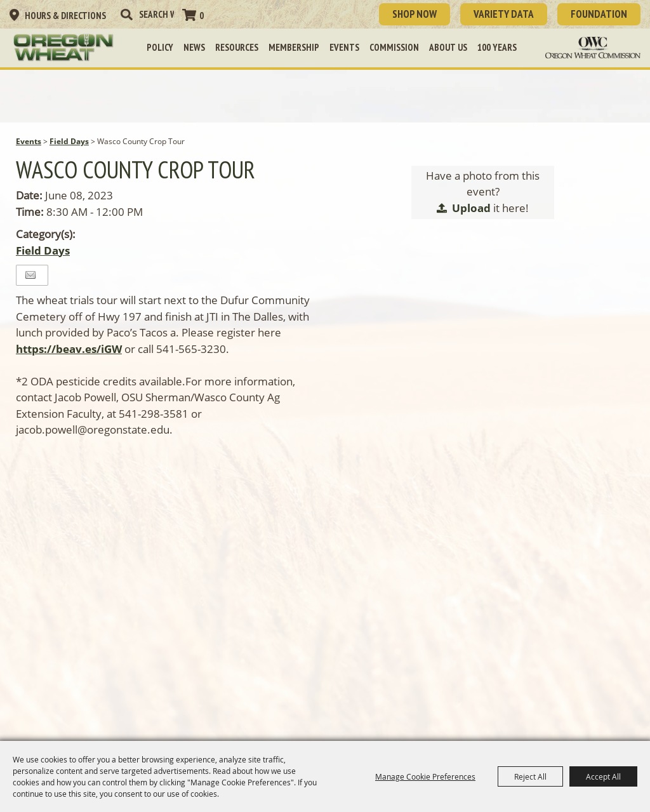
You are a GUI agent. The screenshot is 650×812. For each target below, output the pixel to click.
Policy (160, 47)
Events (344, 47)
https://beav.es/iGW (69, 349)
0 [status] (202, 16)
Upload (471, 208)
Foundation (599, 14)
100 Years (497, 47)
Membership (294, 47)
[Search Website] (156, 14)
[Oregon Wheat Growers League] (63, 48)
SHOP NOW (415, 14)
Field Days (69, 141)
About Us (448, 47)
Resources (237, 47)
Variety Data (504, 14)
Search (126, 15)
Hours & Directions (65, 16)
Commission (394, 47)
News (194, 47)
